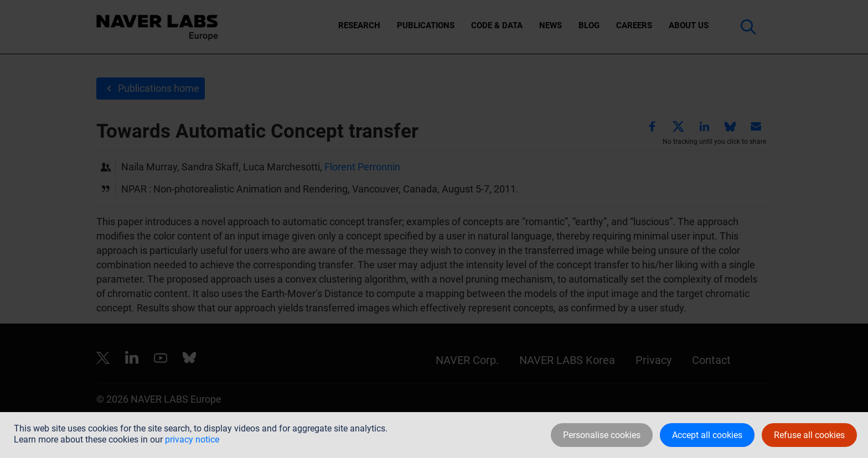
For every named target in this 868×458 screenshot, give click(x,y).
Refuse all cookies (809, 435)
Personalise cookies (602, 435)
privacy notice (192, 439)
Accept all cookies (707, 435)
